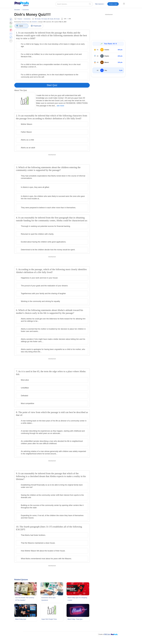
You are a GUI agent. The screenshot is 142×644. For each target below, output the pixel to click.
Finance (20, 19)
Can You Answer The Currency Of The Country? (25, 599)
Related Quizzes (21, 580)
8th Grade (50, 19)
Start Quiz (52, 85)
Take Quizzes (100, 4)
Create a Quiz (113, 4)
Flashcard (36, 26)
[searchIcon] (90, 4)
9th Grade (57, 19)
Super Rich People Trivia (49, 619)
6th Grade (38, 19)
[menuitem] (100, 4)
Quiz (20, 26)
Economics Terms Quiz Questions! (48, 599)
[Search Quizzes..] (74, 4)
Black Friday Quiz (21, 619)
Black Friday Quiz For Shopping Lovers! (77, 599)
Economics (27, 19)
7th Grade (44, 19)
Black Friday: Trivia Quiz (75, 619)
